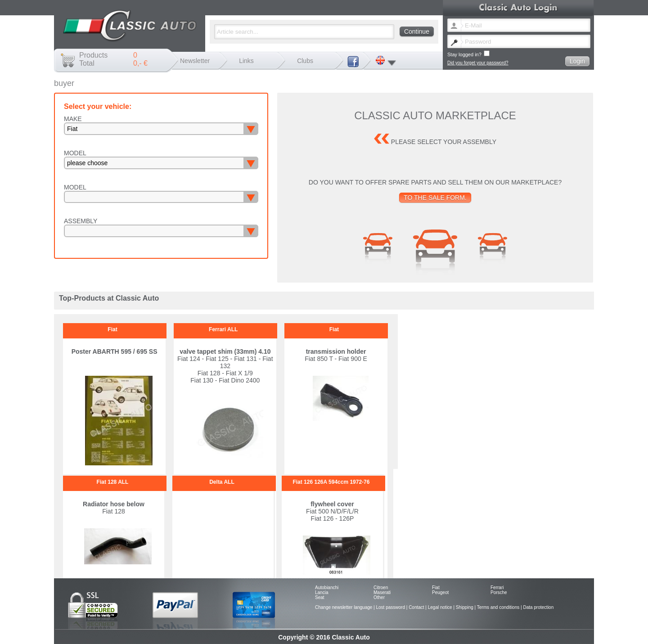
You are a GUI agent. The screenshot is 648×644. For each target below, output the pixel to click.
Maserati (382, 592)
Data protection (538, 607)
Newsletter (195, 61)
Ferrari (497, 588)
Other (379, 597)
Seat (320, 597)
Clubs (305, 61)
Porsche (499, 592)
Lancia (322, 592)
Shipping (465, 607)
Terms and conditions (498, 607)
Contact (416, 607)
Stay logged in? (468, 54)
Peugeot (440, 592)
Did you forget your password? (478, 63)
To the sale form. (435, 198)
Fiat (436, 588)
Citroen (381, 588)
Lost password (390, 607)
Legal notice (440, 607)
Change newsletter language (344, 607)
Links (246, 61)
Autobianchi (327, 588)
